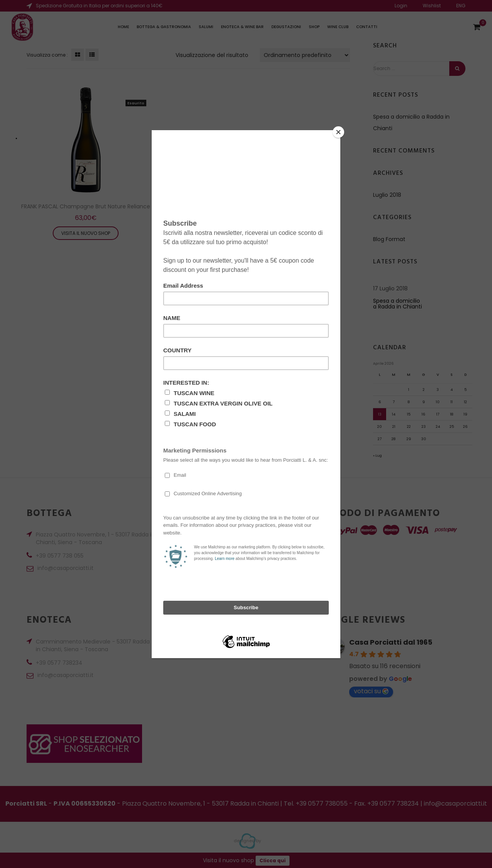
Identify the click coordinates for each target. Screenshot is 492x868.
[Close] (338, 132)
